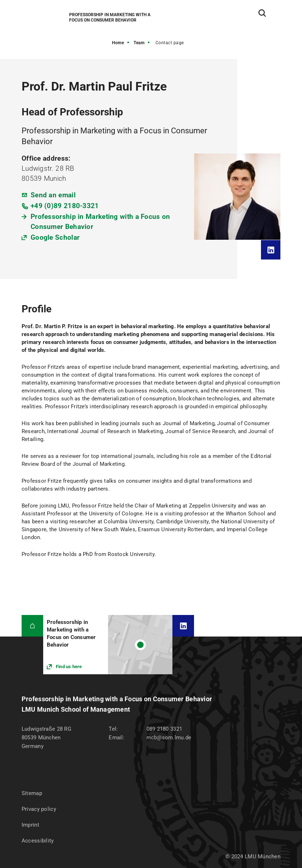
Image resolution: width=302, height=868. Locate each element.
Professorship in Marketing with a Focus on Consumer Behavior (100, 222)
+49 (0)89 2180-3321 (65, 206)
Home (118, 43)
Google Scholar (55, 237)
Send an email (53, 195)
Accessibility (38, 841)
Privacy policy (39, 809)
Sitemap (32, 793)
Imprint (30, 825)
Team (139, 43)
